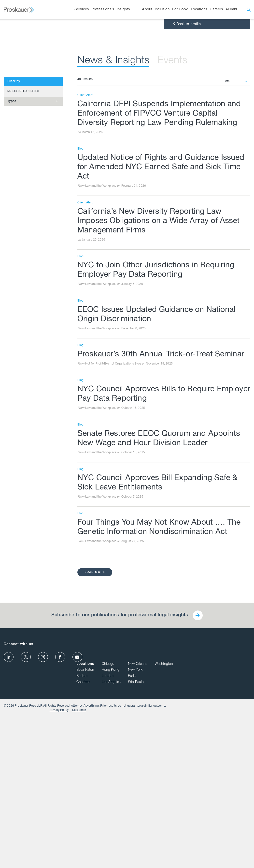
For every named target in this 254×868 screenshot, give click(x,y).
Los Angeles (188, 826)
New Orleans (215, 808)
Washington (241, 808)
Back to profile (186, 188)
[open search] (249, 10)
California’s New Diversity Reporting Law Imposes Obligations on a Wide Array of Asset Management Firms (159, 385)
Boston (159, 821)
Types (12, 265)
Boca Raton (163, 814)
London (185, 821)
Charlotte (161, 826)
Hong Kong (188, 814)
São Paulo (213, 826)
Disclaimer (240, 857)
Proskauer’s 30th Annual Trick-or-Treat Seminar (161, 518)
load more (95, 736)
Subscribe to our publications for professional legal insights (120, 779)
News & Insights (113, 225)
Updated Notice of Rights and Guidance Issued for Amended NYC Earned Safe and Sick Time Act (161, 331)
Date (227, 245)
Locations (163, 808)
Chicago (185, 808)
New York (213, 814)
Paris (209, 821)
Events (172, 225)
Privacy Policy (219, 857)
